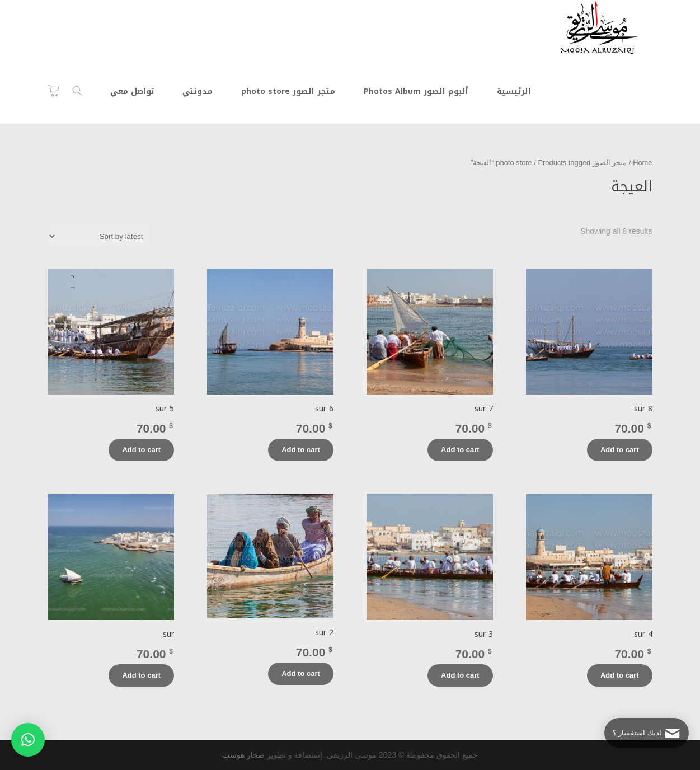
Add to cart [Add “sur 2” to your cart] (301, 673)
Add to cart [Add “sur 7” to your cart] (460, 450)
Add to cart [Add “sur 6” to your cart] (301, 450)
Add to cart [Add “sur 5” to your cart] (141, 450)
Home (642, 163)
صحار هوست (243, 755)
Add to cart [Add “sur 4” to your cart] (620, 675)
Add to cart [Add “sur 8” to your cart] (620, 450)
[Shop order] (99, 236)
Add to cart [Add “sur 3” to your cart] (460, 675)
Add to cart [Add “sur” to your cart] (141, 675)
